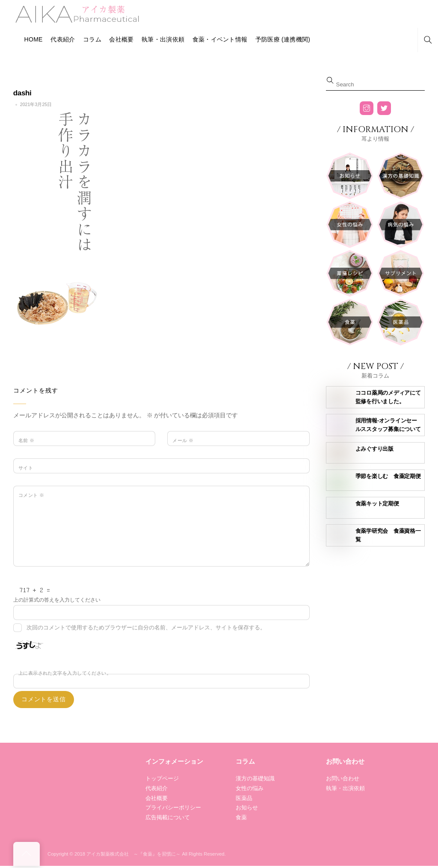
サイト (26, 468)
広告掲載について (168, 817)
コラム (92, 39)
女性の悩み (250, 788)
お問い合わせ (343, 778)
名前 (27, 440)
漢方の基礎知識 (255, 778)
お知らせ (247, 807)
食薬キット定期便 (377, 503)
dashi (22, 93)
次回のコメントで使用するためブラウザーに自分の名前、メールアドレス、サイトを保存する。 (146, 627)
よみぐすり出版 (374, 449)
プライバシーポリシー (173, 807)
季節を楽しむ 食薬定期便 (388, 476)
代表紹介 (63, 39)
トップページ (162, 778)
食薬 (241, 817)
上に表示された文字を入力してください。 (65, 673)
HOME (34, 39)
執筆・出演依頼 (163, 39)
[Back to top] (27, 854)
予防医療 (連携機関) (283, 39)
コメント (31, 495)
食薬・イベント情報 (220, 39)
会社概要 (121, 39)
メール (183, 440)
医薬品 (244, 798)
